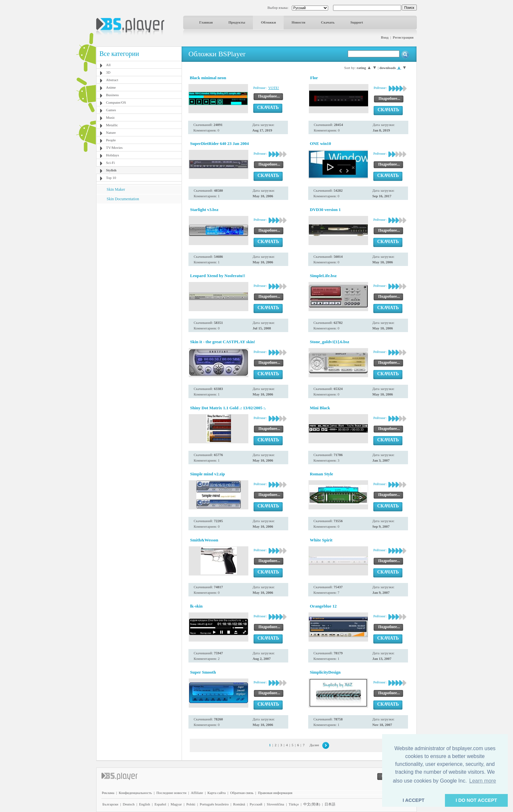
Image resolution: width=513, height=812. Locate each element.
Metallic (112, 125)
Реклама (108, 793)
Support (357, 22)
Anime (111, 87)
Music (111, 117)
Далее (314, 745)
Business (112, 95)
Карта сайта (217, 793)
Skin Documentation (123, 199)
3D (108, 72)
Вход (385, 37)
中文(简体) (312, 804)
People (111, 140)
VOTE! (274, 88)
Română (239, 804)
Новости (298, 22)
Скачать (328, 22)
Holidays (113, 155)
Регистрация (403, 37)
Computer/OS (116, 102)
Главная (206, 22)
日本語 (330, 804)
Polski (191, 804)
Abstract (112, 80)
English (145, 804)
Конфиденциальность (135, 793)
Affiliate (197, 793)
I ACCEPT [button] (414, 800)
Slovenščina (275, 804)
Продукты (237, 22)
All (108, 65)
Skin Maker (116, 189)
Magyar (176, 804)
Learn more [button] (483, 781)
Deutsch (129, 804)
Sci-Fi (110, 163)
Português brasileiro (214, 804)
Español (160, 804)
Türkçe (294, 804)
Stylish (111, 170)
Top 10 (111, 178)
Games (111, 110)
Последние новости (171, 793)
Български (110, 804)
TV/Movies (114, 148)
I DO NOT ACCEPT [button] (477, 800)
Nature (111, 132)
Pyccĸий (256, 804)
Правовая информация (275, 793)
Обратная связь (242, 793)
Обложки (268, 22)
